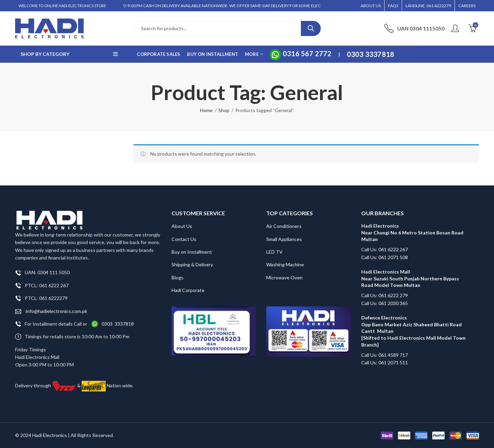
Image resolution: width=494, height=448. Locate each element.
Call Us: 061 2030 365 (385, 303)
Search (311, 28)
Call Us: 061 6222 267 (385, 249)
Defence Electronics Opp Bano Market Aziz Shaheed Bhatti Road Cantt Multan (411, 324)
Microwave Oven (284, 277)
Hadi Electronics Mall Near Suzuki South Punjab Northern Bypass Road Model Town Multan (410, 278)
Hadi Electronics (50, 435)
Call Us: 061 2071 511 (385, 362)
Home (206, 110)
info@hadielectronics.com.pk (51, 311)
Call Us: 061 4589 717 (385, 355)
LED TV (274, 252)
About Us (182, 226)
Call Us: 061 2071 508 (385, 257)
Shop (224, 110)
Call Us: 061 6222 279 (385, 295)
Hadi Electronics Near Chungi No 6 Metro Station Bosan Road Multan (412, 232)
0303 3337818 (118, 324)
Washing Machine (285, 264)
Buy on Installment (192, 252)
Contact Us (184, 239)
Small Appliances (284, 239)
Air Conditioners (284, 226)
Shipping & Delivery (192, 264)
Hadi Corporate (188, 290)
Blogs (178, 277)
